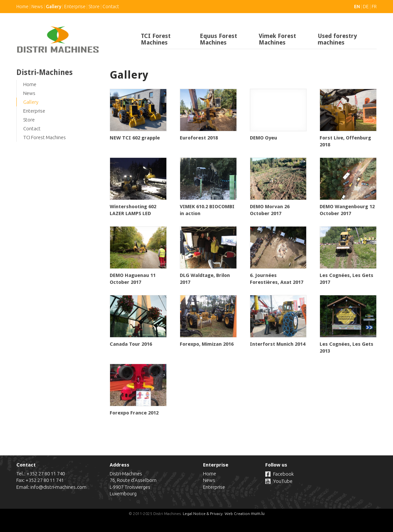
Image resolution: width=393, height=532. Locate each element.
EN (357, 7)
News (37, 7)
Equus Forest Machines (218, 39)
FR (374, 7)
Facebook (283, 474)
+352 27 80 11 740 (46, 474)
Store (94, 7)
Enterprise (75, 7)
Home (22, 7)
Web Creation (237, 514)
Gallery (54, 7)
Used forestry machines (337, 39)
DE (366, 7)
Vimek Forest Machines (277, 39)
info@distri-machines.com (58, 487)
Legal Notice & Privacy (203, 514)
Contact (111, 7)
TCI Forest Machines (156, 39)
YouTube (283, 481)
